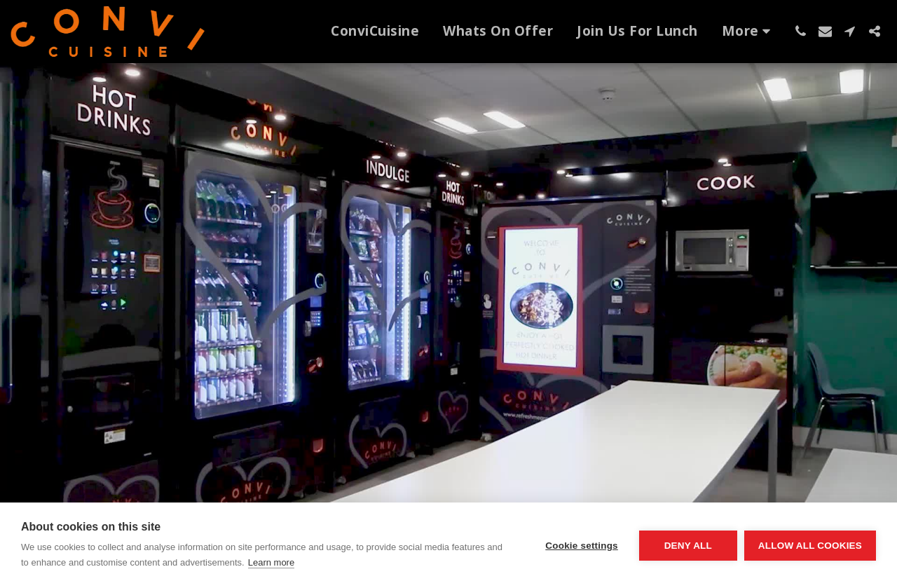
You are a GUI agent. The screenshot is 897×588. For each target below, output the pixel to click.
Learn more (271, 562)
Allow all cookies (810, 546)
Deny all (688, 546)
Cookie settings (582, 546)
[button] (801, 31)
